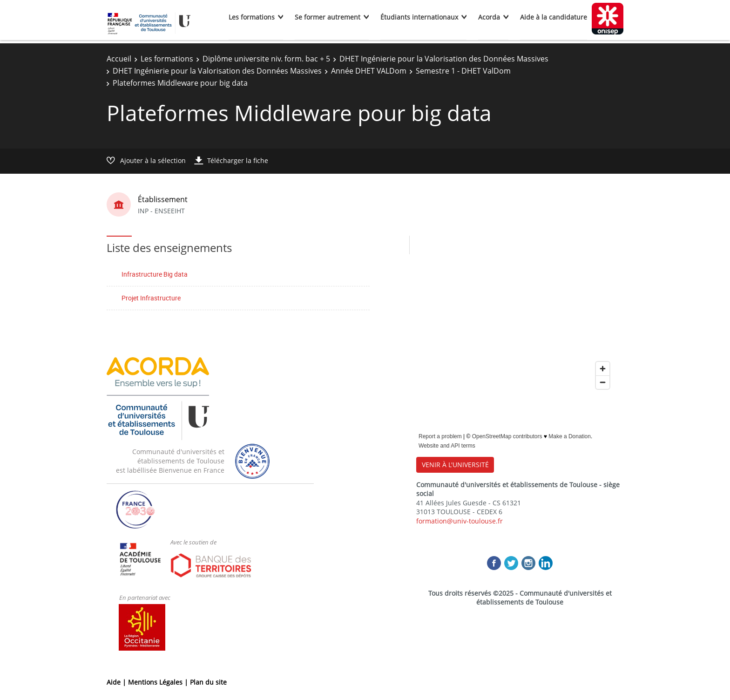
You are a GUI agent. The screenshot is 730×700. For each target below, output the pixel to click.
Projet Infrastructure (151, 298)
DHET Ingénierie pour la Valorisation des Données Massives (444, 59)
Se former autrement (328, 17)
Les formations (252, 17)
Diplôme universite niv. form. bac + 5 (266, 59)
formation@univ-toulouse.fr (460, 521)
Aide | (117, 682)
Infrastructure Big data (155, 274)
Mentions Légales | (159, 682)
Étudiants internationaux (419, 17)
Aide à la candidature (554, 17)
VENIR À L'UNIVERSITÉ (455, 465)
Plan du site (208, 682)
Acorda (489, 17)
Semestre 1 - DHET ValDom (463, 71)
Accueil (119, 59)
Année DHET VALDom (369, 71)
